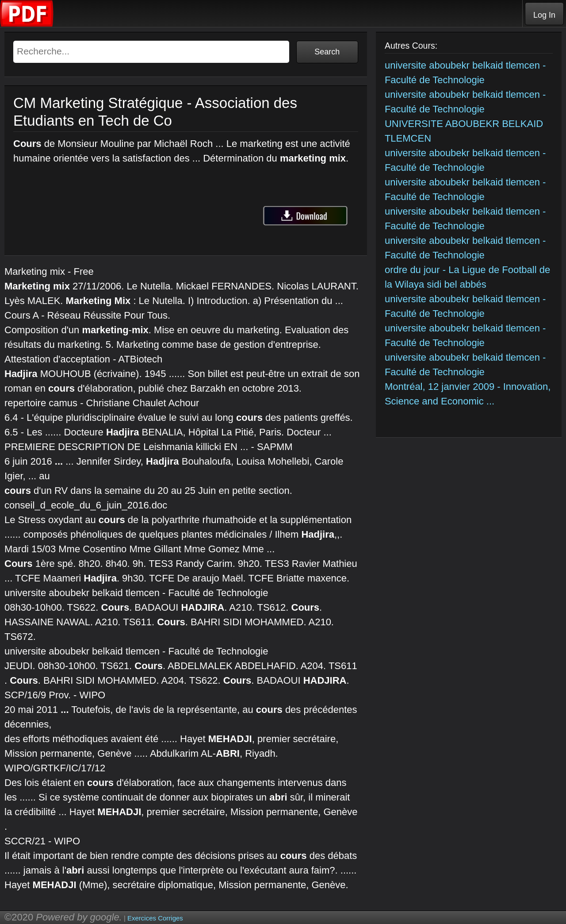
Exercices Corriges (155, 918)
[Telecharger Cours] (27, 25)
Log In (544, 15)
